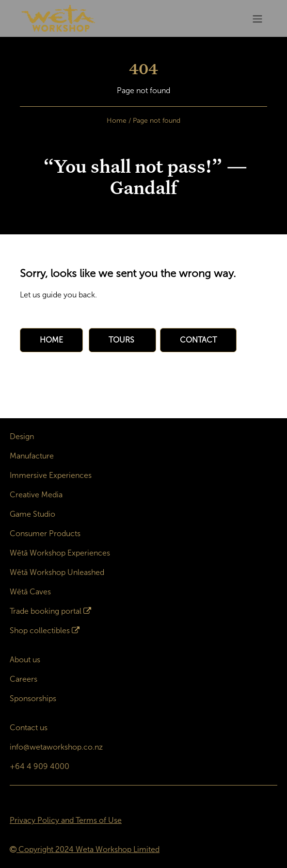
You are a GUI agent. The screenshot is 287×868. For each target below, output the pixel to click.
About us (25, 660)
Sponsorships (33, 698)
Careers (24, 679)
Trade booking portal (46, 611)
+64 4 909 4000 (40, 766)
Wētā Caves (30, 592)
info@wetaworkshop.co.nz (56, 747)
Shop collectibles (40, 631)
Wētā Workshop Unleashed (57, 572)
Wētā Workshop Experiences (60, 553)
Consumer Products (45, 533)
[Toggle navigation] (257, 19)
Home (117, 121)
